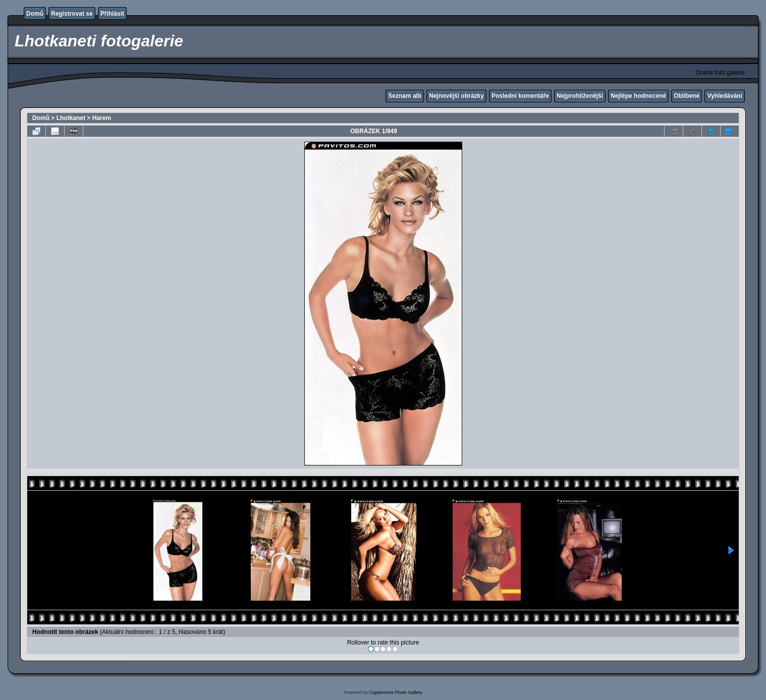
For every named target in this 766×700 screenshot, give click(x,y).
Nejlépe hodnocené (638, 96)
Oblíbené (687, 96)
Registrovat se (72, 14)
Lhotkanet (71, 118)
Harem (102, 118)
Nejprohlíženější (580, 96)
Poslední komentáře (520, 96)
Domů (35, 14)
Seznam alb (405, 96)
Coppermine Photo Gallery (396, 692)
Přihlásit (112, 14)
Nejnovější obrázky (456, 96)
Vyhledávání (725, 96)
